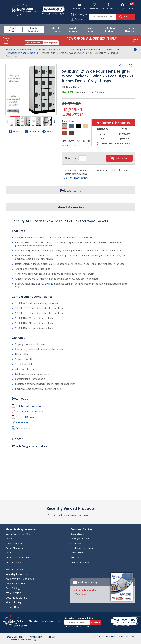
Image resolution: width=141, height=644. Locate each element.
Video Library (13, 602)
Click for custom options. (76, 178)
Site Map (52, 637)
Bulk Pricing (13, 588)
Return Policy (77, 557)
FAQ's (8, 553)
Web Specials (13, 593)
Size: (64, 141)
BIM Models (22, 423)
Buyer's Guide (77, 534)
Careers (9, 539)
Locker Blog (13, 607)
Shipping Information (80, 562)
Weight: (66, 145)
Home (9, 50)
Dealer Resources (16, 584)
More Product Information (30, 412)
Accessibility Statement (22, 640)
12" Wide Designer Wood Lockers (83, 50)
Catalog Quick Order (80, 539)
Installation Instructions (28, 406)
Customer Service (81, 529)
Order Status (77, 553)
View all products (136, 41)
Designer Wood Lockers (49, 50)
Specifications (23, 428)
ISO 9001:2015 (48, 284)
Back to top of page (6, 40)
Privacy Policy (36, 637)
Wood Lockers (24, 50)
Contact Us (76, 543)
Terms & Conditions (14, 637)
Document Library (16, 598)
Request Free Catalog (86, 590)
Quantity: (71, 158)
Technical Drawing (26, 417)
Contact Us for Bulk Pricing (115, 143)
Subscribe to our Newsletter (79, 618)
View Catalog (82, 594)
